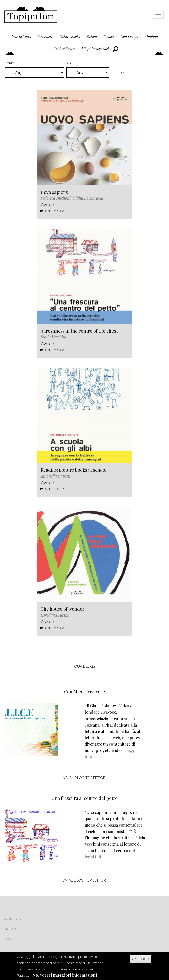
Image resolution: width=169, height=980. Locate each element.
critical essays (64, 49)
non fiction (129, 37)
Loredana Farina (55, 615)
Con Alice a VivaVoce (85, 692)
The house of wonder (63, 609)
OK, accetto (140, 959)
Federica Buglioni (56, 198)
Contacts (12, 919)
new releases (21, 37)
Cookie (10, 939)
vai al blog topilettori (84, 880)
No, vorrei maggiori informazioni (65, 975)
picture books (70, 37)
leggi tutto (94, 857)
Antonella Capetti (55, 476)
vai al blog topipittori (85, 778)
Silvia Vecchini (53, 337)
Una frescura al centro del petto (84, 798)
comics (109, 37)
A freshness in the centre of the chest (79, 331)
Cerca (115, 49)
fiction (92, 37)
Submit (123, 73)
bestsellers (45, 37)
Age (70, 63)
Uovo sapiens (54, 192)
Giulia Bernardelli (88, 198)
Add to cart (52, 211)
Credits (10, 929)
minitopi (151, 37)
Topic (10, 63)
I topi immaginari (95, 49)
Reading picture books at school (74, 470)
